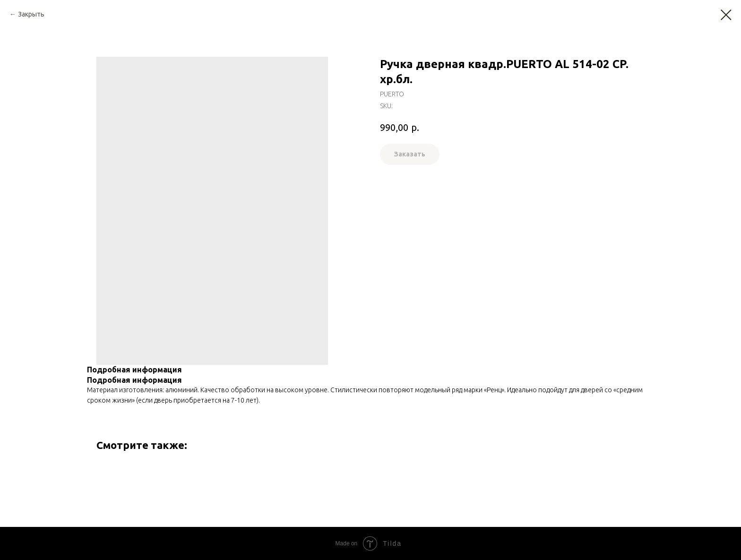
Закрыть (31, 14)
